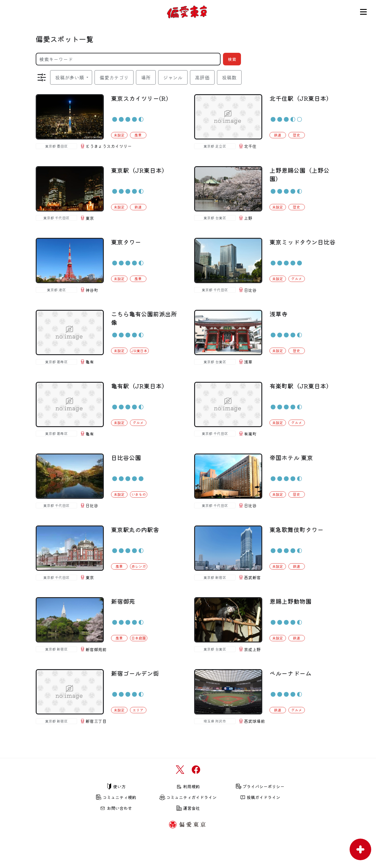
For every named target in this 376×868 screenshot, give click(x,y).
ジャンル (173, 77)
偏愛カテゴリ (114, 77)
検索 (232, 59)
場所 (146, 77)
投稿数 (229, 77)
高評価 (202, 77)
